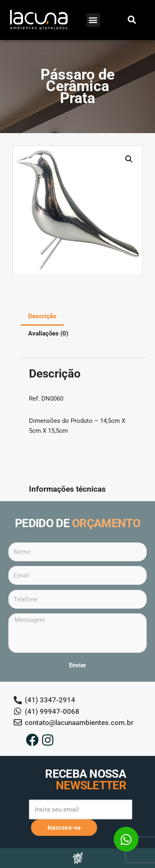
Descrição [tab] (42, 316)
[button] (93, 20)
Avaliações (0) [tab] (48, 333)
